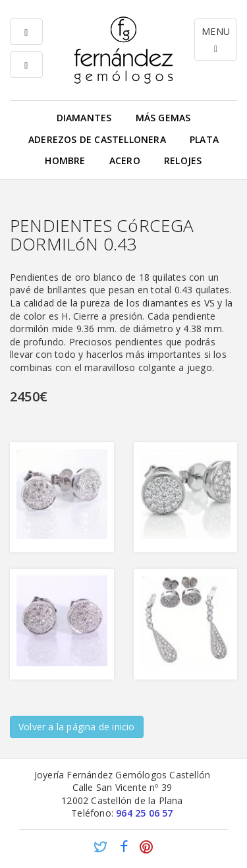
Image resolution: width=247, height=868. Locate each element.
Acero (125, 160)
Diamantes (84, 118)
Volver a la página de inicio (77, 727)
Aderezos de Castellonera (97, 139)
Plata (204, 139)
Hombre (65, 160)
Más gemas (163, 118)
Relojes (183, 160)
